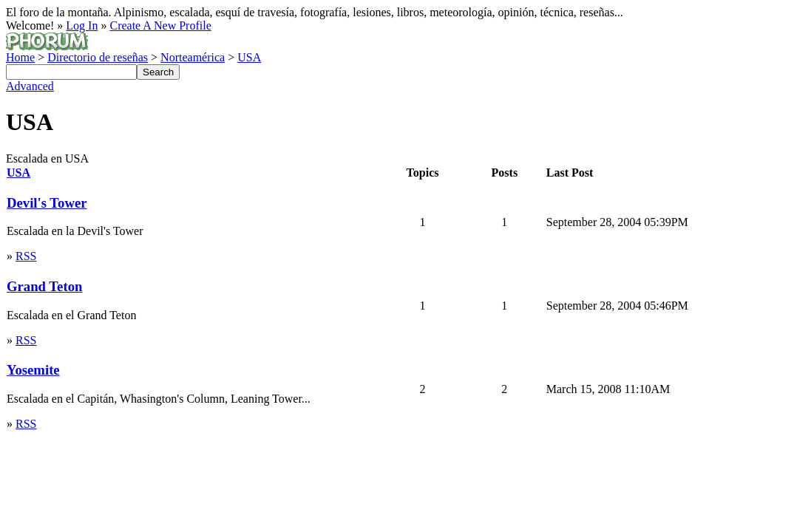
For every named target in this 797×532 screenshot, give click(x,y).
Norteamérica (193, 57)
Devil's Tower (47, 203)
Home (20, 57)
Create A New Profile (160, 25)
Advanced (30, 86)
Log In (82, 25)
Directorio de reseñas (98, 57)
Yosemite (33, 370)
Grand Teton (44, 286)
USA (249, 57)
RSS (26, 256)
